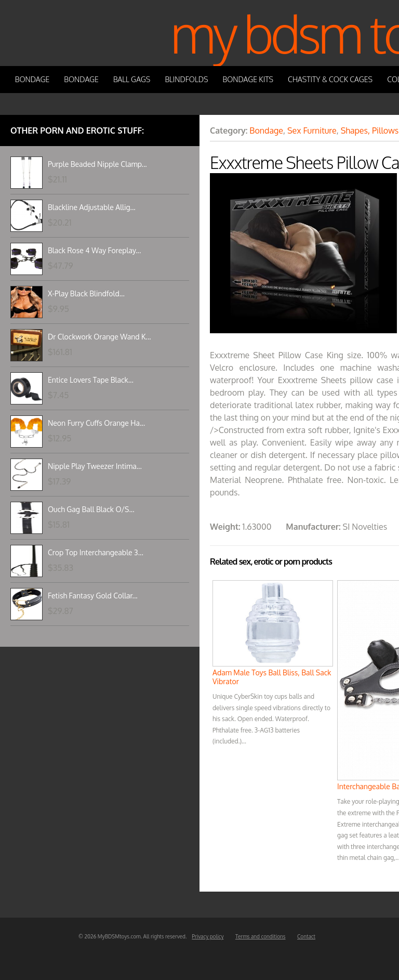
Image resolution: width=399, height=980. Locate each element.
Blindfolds (186, 79)
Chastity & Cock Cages (330, 79)
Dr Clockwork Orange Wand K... (99, 337)
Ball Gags (132, 79)
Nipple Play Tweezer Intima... (95, 466)
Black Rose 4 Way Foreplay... (94, 250)
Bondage (32, 79)
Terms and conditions (261, 936)
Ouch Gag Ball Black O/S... (91, 509)
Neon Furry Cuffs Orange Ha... (96, 423)
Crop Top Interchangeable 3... (96, 552)
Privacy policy (208, 936)
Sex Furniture (312, 130)
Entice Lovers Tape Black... (91, 380)
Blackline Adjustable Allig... (92, 207)
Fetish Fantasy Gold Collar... (93, 596)
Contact (306, 936)
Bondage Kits (248, 79)
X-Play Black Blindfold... (86, 293)
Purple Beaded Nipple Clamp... (97, 164)
